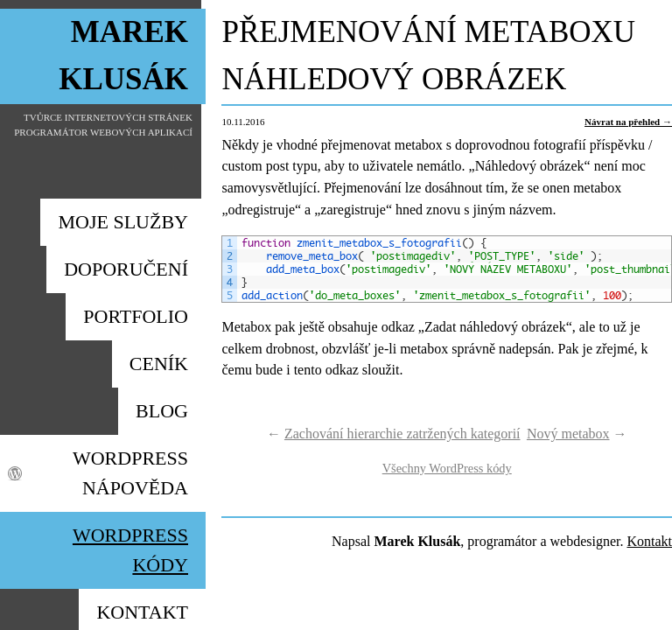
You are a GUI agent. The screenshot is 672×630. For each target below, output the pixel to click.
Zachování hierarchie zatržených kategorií (402, 434)
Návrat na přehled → (628, 122)
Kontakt (649, 541)
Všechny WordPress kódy (447, 468)
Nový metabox (568, 434)
